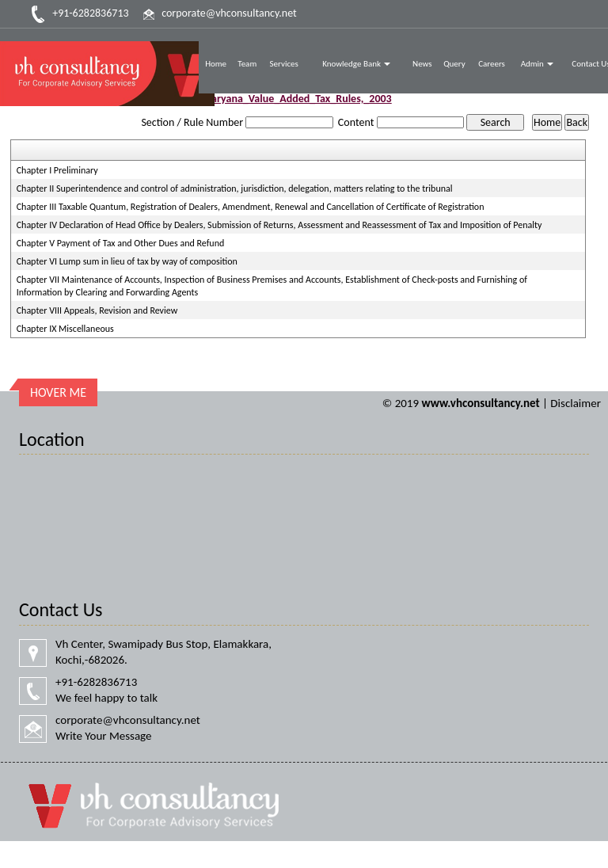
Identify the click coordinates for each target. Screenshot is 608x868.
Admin (538, 64)
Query (454, 64)
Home (216, 64)
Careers (492, 64)
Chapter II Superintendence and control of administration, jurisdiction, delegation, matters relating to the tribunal (235, 188)
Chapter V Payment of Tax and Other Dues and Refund (121, 243)
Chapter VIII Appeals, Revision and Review (97, 310)
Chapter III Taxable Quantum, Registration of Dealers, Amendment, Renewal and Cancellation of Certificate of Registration (251, 207)
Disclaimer (576, 403)
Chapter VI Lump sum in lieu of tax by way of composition (127, 261)
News (422, 64)
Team (247, 64)
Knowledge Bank (356, 64)
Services (284, 64)
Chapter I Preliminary (57, 170)
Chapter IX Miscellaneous (65, 329)
